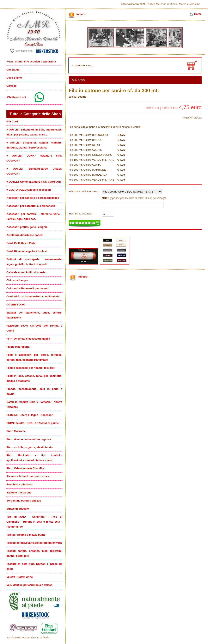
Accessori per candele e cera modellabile (33, 198)
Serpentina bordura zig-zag (24, 501)
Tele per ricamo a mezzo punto (26, 535)
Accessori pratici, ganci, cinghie (27, 227)
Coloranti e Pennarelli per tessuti (27, 288)
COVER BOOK (16, 305)
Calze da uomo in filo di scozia (26, 272)
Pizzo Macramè (16, 431)
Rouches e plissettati (20, 484)
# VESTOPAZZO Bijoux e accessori (29, 190)
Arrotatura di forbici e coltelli (25, 235)
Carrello (11, 86)
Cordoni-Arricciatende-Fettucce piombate (33, 296)
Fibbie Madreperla (18, 347)
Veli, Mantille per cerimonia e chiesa (29, 585)
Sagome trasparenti (19, 493)
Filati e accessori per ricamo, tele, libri (31, 368)
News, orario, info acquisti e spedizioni (31, 62)
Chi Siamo (13, 70)
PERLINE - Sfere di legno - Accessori (30, 415)
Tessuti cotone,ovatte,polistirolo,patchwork (34, 543)
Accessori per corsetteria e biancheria (31, 206)
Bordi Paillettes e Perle (21, 243)
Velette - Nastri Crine (20, 577)
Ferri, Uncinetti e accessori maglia (28, 339)
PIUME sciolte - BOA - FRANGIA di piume (33, 423)
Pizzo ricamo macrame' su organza (29, 439)
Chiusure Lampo (17, 280)
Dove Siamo (14, 78)
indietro (77, 14)
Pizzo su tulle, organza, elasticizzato (29, 447)
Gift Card (12, 121)
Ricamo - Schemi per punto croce (28, 476)
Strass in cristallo (18, 509)
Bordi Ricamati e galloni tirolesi (26, 251)
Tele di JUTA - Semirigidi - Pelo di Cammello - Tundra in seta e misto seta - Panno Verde (34, 522)
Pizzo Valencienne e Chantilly (25, 468)
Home (195, 14)
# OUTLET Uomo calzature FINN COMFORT (34, 182)
